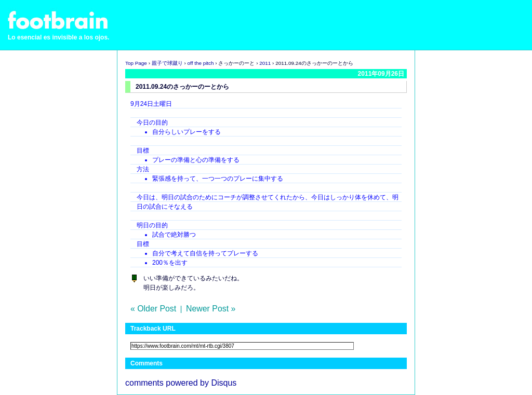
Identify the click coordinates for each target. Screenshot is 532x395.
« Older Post (153, 309)
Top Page (136, 63)
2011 (265, 63)
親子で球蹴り (167, 63)
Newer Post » (211, 309)
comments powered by (181, 383)
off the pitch (201, 63)
